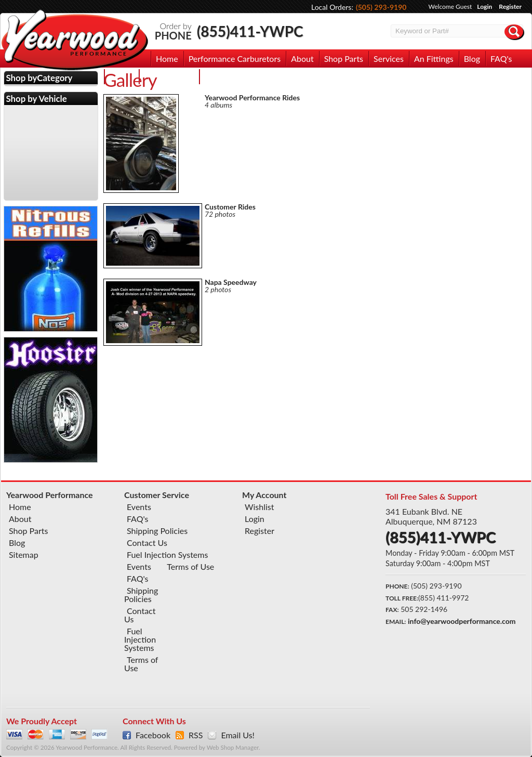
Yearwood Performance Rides (252, 97)
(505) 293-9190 (381, 7)
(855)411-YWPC (250, 31)
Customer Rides (230, 207)
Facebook (153, 735)
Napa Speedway (231, 282)
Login (484, 6)
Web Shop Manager (233, 747)
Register (510, 6)
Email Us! (237, 735)
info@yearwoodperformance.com (462, 621)
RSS (196, 735)
